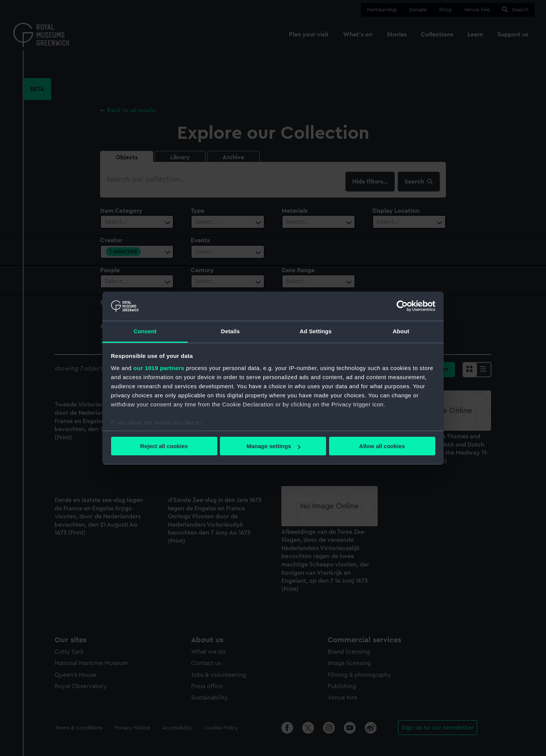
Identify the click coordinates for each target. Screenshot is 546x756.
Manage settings (273, 446)
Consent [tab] (145, 331)
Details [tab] (231, 331)
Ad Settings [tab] (315, 331)
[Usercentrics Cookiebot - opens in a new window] (402, 306)
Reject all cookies (164, 446)
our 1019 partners (159, 368)
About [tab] (401, 331)
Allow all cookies (382, 446)
